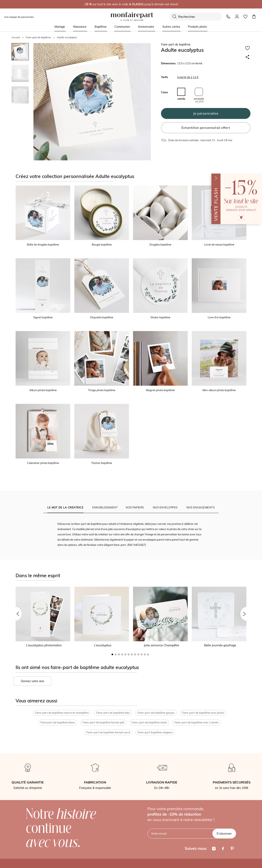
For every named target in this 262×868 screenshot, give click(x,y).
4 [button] (122, 654)
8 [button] (135, 654)
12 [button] (148, 654)
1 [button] (112, 654)
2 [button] (116, 654)
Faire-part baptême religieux (155, 732)
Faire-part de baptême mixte (149, 722)
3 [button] (119, 654)
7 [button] (132, 654)
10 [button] (142, 654)
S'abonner (224, 833)
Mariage (60, 27)
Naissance (80, 27)
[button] (15, 614)
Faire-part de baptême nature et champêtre (62, 713)
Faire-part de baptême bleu (113, 713)
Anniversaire (146, 27)
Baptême (101, 27)
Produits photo (197, 27)
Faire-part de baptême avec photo (203, 713)
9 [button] (138, 654)
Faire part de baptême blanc (58, 722)
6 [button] (129, 654)
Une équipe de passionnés (19, 17)
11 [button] (145, 654)
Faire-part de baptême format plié (103, 722)
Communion (122, 27)
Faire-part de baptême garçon (156, 713)
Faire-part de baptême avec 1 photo (196, 722)
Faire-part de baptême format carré (108, 732)
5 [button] (125, 654)
